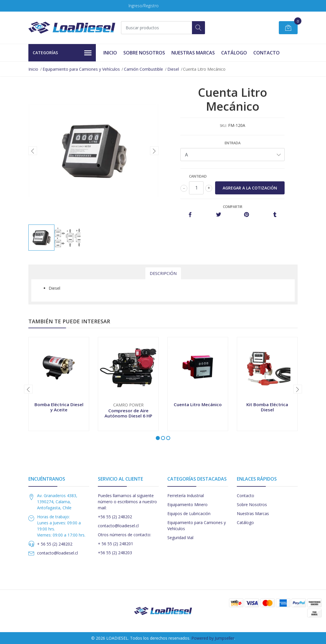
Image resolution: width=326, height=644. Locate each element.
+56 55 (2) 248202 (115, 517)
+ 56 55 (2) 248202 (55, 544)
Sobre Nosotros (144, 53)
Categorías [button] (62, 53)
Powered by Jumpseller (213, 638)
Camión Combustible (143, 69)
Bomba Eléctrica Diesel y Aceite (59, 407)
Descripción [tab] (163, 273)
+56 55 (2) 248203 (115, 553)
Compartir (233, 207)
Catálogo (234, 53)
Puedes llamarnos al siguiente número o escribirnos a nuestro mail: (127, 502)
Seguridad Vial (180, 538)
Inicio (110, 53)
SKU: (223, 126)
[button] (158, 438)
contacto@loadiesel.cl (57, 553)
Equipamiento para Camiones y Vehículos (81, 69)
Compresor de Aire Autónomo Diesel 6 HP (128, 413)
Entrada (233, 143)
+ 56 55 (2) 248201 (116, 544)
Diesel (173, 69)
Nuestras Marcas (193, 53)
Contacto (267, 53)
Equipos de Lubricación (189, 513)
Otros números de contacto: (124, 535)
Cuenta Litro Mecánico (198, 404)
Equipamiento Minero (187, 505)
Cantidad (198, 176)
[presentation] (33, 151)
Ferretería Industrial (186, 496)
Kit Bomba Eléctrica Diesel (267, 407)
